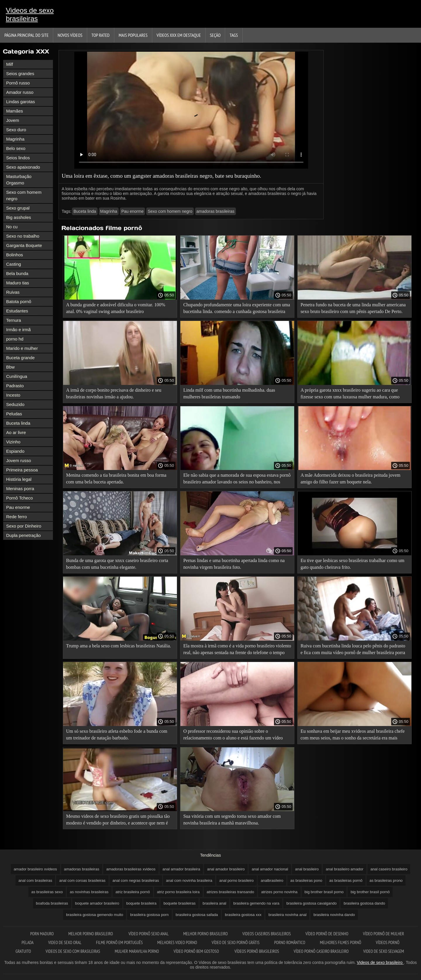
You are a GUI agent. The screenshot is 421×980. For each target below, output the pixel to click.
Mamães (15, 111)
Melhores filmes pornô (341, 942)
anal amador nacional (270, 869)
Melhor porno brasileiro (91, 934)
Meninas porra (20, 489)
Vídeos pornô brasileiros (257, 951)
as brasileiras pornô (346, 880)
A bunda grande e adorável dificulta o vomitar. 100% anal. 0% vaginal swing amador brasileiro (116, 308)
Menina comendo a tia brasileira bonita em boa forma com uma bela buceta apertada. (116, 478)
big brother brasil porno (324, 892)
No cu (12, 227)
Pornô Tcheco (19, 498)
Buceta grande (20, 358)
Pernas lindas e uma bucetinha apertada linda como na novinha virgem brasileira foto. (234, 564)
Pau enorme (18, 507)
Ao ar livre (16, 432)
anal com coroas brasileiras (82, 880)
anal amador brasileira (181, 869)
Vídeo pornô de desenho (327, 934)
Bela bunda (17, 273)
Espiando (15, 451)
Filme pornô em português (119, 942)
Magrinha (15, 139)
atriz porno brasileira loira (178, 892)
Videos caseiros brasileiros (267, 934)
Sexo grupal (18, 208)
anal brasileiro (307, 869)
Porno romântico (290, 942)
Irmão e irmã (18, 330)
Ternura (14, 320)
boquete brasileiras (180, 903)
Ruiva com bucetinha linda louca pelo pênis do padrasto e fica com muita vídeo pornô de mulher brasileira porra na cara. (353, 650)
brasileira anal (214, 903)
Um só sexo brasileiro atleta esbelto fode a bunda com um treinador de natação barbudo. (117, 734)
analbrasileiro (272, 880)
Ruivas (13, 292)
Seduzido (15, 404)
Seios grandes (20, 74)
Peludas (14, 414)
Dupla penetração (23, 535)
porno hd (15, 339)
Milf (10, 64)
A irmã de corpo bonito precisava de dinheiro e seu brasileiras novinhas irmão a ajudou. (114, 393)
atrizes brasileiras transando (231, 892)
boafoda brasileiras (52, 903)
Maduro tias (18, 283)
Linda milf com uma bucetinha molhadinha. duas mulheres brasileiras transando (229, 393)
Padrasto (15, 386)
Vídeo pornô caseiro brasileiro (321, 951)
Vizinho (13, 442)
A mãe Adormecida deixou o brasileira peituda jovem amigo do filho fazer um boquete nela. (351, 478)
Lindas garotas (20, 102)
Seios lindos (18, 158)
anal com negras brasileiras (136, 880)
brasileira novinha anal (287, 915)
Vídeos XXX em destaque (179, 35)
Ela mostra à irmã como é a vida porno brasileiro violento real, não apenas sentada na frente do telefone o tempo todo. (237, 650)
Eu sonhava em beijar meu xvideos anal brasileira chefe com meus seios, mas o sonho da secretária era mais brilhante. (353, 736)
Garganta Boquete (24, 245)
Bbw (10, 367)
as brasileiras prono (386, 880)
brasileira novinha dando (334, 915)
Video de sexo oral (65, 942)
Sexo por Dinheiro (24, 526)
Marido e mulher (22, 348)
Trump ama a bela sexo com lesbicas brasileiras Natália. (119, 646)
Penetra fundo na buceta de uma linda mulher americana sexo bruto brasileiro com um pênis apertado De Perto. (353, 308)
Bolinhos (15, 255)
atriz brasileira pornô (133, 892)
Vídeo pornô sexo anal (148, 934)
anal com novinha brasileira (189, 880)
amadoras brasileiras (215, 211)
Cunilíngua (17, 376)
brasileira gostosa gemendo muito (95, 915)
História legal (19, 479)
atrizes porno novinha (279, 892)
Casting (14, 264)
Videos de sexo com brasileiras (73, 951)
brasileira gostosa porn (149, 915)
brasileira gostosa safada (197, 915)
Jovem (13, 120)
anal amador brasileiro (226, 869)
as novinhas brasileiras (89, 892)
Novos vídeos (70, 35)
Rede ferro (17, 517)
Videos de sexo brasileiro (380, 962)
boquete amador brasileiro (97, 903)
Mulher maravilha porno (137, 951)
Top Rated (101, 35)
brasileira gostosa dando (364, 903)
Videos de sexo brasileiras (30, 14)
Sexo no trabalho (23, 236)
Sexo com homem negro (24, 195)
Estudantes (17, 311)
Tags (234, 35)
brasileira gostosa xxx (243, 915)
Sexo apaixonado (23, 167)
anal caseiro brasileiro (389, 869)
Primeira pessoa (22, 470)
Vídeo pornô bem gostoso (197, 951)
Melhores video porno (177, 942)
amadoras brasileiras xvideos (131, 869)
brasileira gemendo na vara (256, 903)
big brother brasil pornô (370, 892)
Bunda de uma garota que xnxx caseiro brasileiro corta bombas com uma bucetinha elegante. (117, 564)
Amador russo (20, 92)
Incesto (13, 395)
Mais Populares (133, 35)
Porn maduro (42, 934)
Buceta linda (18, 423)
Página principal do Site (26, 35)
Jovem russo (19, 460)
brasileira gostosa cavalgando (311, 903)
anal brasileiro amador (345, 869)
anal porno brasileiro (237, 880)
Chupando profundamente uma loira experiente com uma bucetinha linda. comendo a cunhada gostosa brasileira (237, 308)
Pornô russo (18, 83)
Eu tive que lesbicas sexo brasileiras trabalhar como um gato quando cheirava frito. (352, 564)
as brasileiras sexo (47, 892)
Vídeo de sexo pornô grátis (236, 942)
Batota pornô (19, 301)
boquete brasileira (141, 903)
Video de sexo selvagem (383, 951)
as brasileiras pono (306, 880)
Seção (215, 35)
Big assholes (19, 217)
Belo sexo (16, 148)
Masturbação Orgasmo (19, 180)
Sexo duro (16, 130)
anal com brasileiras (35, 880)
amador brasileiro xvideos (35, 869)
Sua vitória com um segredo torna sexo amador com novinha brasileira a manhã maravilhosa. (232, 820)
